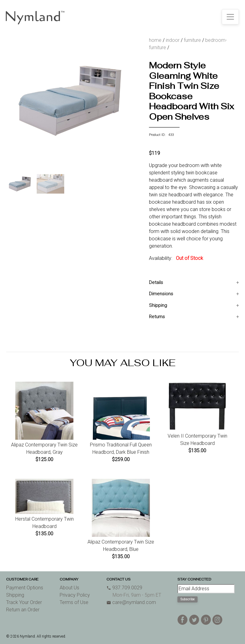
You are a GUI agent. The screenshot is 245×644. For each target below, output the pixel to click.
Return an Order (23, 610)
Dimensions (161, 294)
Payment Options (25, 588)
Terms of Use (74, 602)
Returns (157, 317)
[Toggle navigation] (230, 17)
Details (156, 282)
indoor (173, 40)
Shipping (158, 305)
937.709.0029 (124, 588)
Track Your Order (24, 602)
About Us (69, 588)
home (155, 40)
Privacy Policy (75, 595)
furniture (192, 40)
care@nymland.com (131, 602)
